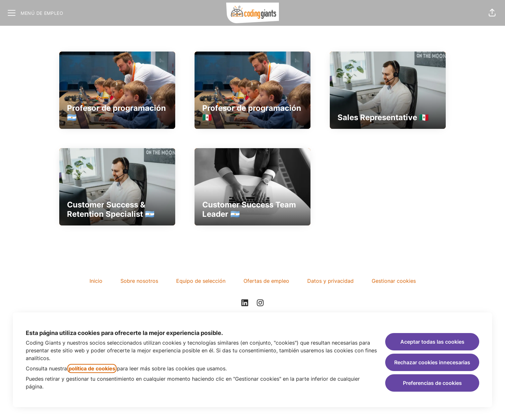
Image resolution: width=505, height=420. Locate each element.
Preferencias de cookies (432, 383)
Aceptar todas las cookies (432, 342)
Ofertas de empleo (266, 281)
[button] (492, 13)
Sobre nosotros (139, 281)
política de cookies (92, 368)
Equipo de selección (201, 281)
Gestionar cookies (394, 281)
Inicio (96, 281)
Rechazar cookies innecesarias (432, 362)
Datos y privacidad (330, 281)
